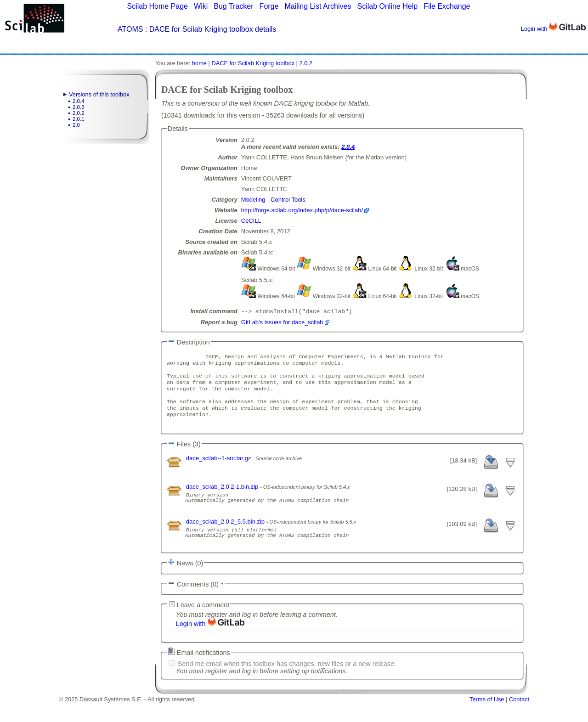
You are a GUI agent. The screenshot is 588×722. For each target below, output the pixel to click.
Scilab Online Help (387, 6)
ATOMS (130, 29)
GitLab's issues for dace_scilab (282, 323)
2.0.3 (79, 107)
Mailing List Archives (318, 6)
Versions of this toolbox (99, 94)
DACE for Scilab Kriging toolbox (253, 63)
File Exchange (447, 6)
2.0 (76, 125)
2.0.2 (79, 113)
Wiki (201, 6)
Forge (269, 6)
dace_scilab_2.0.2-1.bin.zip (223, 498)
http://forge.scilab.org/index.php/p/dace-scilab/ (302, 210)
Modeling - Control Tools (273, 200)
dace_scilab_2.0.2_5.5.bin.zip (226, 537)
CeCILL (251, 221)
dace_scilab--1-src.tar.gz (219, 469)
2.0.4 (79, 101)
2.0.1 (79, 119)
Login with (553, 29)
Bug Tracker (233, 6)
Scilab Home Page (157, 6)
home (199, 63)
